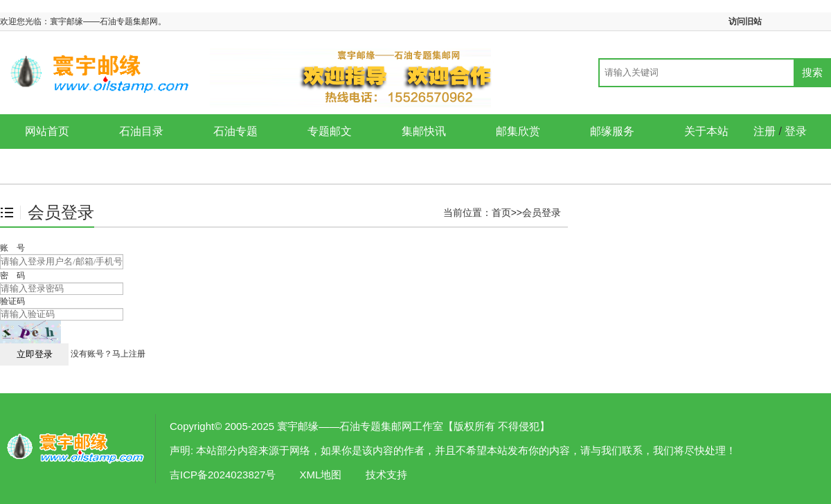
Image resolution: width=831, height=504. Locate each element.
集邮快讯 (424, 131)
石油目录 (141, 131)
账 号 (12, 248)
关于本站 (706, 131)
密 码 (12, 276)
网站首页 (47, 131)
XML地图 (321, 475)
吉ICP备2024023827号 (223, 475)
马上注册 (129, 354)
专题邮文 (330, 131)
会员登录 (542, 213)
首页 (501, 213)
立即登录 (35, 354)
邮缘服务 (612, 131)
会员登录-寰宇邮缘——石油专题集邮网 (76, 449)
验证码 (12, 301)
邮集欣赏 (518, 131)
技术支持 (386, 475)
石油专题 (235, 131)
